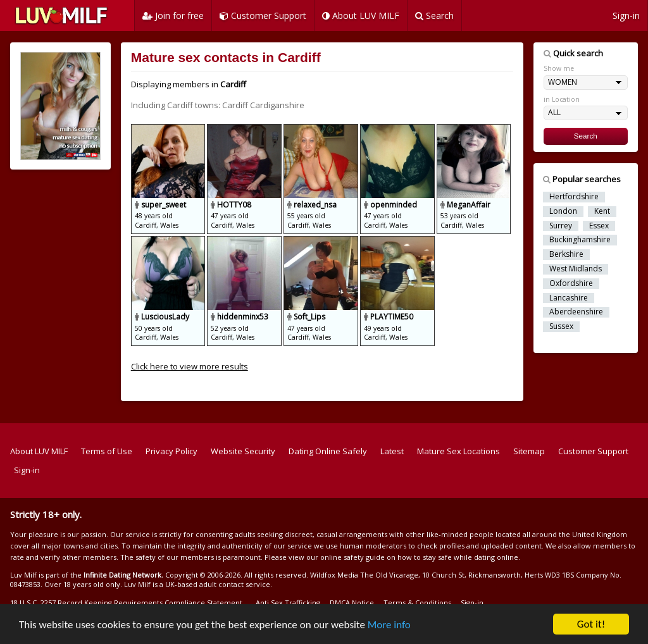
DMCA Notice (352, 603)
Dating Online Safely (328, 451)
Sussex (561, 326)
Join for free (173, 15)
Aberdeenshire (576, 312)
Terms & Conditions (417, 603)
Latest (392, 451)
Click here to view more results (190, 366)
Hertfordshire (574, 197)
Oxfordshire (571, 283)
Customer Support (263, 15)
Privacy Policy (171, 451)
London (563, 211)
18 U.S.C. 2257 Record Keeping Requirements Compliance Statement (126, 603)
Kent (602, 211)
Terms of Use (107, 451)
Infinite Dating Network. (123, 575)
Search (434, 15)
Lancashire (569, 298)
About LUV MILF (361, 15)
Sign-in (626, 15)
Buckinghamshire (580, 240)
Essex (599, 226)
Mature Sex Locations (458, 451)
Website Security (243, 451)
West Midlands (576, 269)
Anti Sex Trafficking (288, 603)
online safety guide (352, 557)
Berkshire (566, 254)
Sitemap (529, 451)
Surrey (561, 226)
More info (389, 625)
